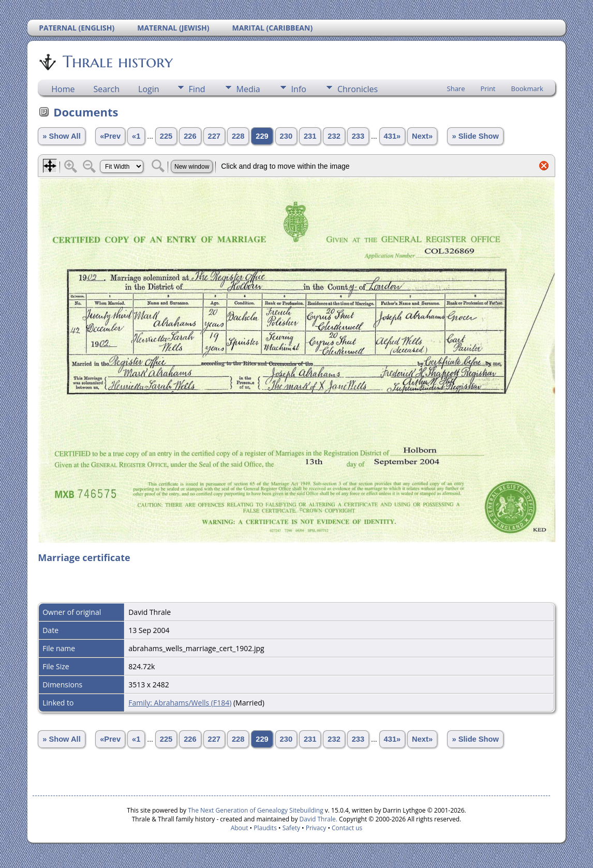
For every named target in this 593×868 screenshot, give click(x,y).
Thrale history (117, 62)
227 (214, 136)
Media (248, 89)
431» (392, 136)
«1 (136, 136)
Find (197, 89)
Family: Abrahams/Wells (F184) (180, 703)
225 (166, 136)
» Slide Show (475, 136)
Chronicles (358, 89)
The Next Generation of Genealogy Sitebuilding (256, 810)
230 (286, 136)
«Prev (110, 136)
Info (299, 89)
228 (238, 136)
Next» (422, 136)
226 (190, 136)
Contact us (347, 828)
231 (310, 136)
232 (334, 136)
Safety (291, 828)
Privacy (316, 828)
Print (488, 89)
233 (358, 136)
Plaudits (265, 828)
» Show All (62, 136)
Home (63, 89)
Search (106, 89)
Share (456, 89)
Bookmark (527, 89)
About (240, 828)
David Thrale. (317, 819)
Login (149, 89)
